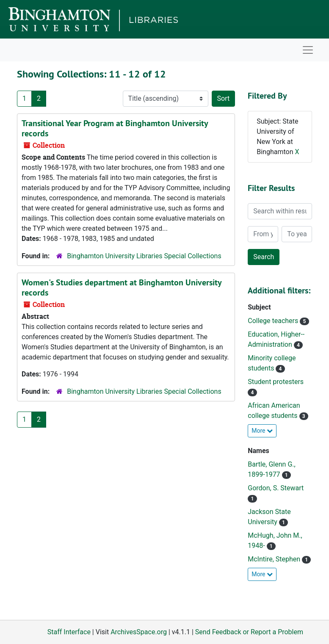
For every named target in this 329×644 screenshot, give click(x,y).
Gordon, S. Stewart (276, 488)
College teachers (274, 321)
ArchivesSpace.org (139, 632)
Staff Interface (69, 632)
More (262, 431)
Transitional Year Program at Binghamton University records (115, 128)
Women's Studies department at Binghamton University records (122, 287)
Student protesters (276, 382)
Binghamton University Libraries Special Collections (144, 256)
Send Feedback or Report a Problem (249, 632)
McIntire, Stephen (275, 559)
